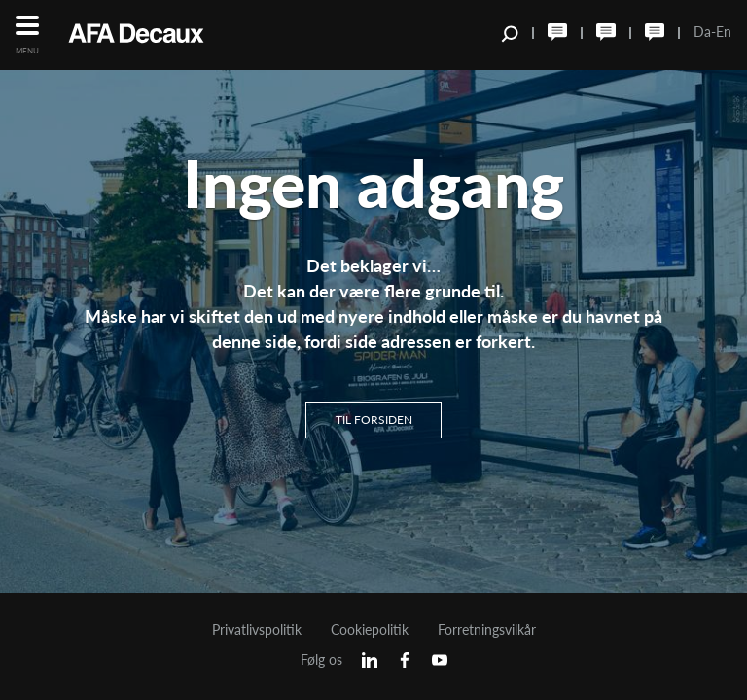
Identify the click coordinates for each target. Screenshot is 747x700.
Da (702, 32)
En (724, 32)
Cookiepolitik (370, 630)
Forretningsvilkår (487, 630)
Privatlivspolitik (257, 630)
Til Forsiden (374, 419)
